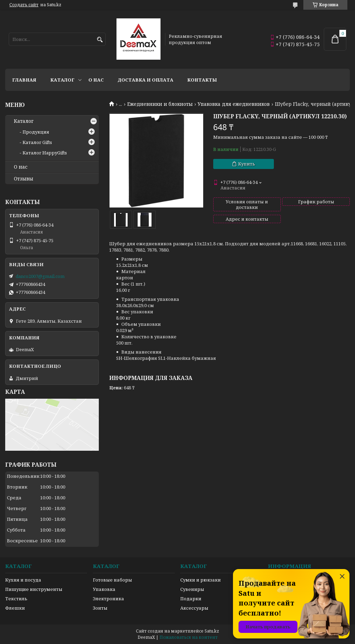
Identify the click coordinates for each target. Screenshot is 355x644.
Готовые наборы (112, 580)
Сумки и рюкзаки (201, 580)
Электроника (109, 599)
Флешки (15, 608)
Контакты (202, 80)
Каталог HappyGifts (45, 153)
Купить (247, 164)
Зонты (100, 608)
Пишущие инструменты (34, 589)
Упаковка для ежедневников (234, 104)
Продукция (36, 132)
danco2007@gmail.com (40, 276)
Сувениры (192, 589)
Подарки (191, 599)
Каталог (62, 80)
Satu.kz (212, 631)
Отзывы (24, 179)
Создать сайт (24, 5)
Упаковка (104, 589)
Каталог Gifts (37, 142)
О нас (96, 80)
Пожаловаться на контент (189, 637)
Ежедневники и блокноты (160, 104)
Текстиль (16, 599)
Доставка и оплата (145, 80)
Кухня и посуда (23, 580)
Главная (24, 80)
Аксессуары (194, 608)
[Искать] (100, 40)
